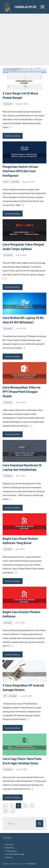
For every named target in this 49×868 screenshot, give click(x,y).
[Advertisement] (24, 40)
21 (6, 811)
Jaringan (15, 182)
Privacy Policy (11, 851)
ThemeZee (31, 864)
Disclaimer (10, 848)
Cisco (6, 182)
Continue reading (12, 136)
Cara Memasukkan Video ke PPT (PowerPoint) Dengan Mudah (22, 392)
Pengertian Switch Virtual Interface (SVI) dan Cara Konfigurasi (20, 171)
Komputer (8, 104)
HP (5, 696)
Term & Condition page (15, 854)
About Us (9, 844)
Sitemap (9, 857)
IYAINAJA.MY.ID (25, 7)
